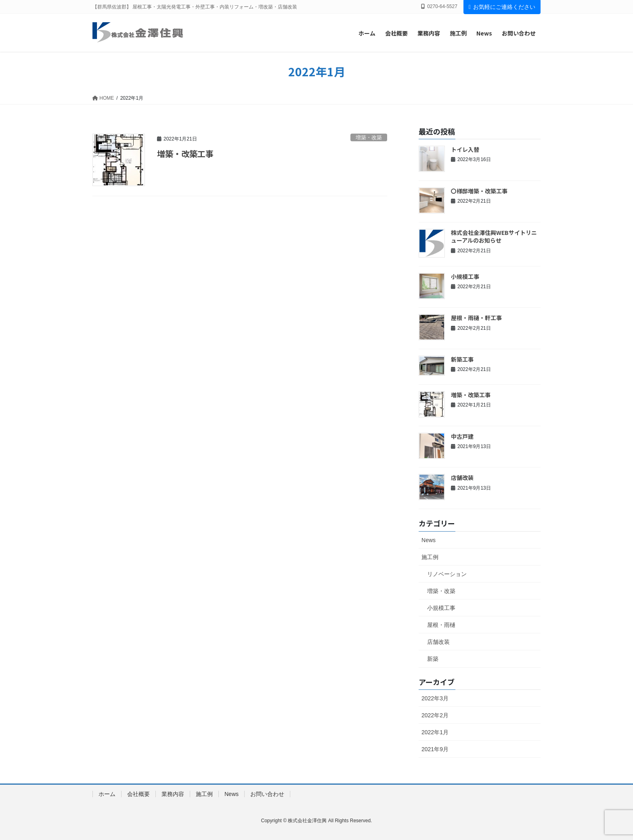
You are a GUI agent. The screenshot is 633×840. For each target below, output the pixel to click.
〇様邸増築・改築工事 (479, 191)
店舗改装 (462, 478)
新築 (433, 659)
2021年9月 (435, 749)
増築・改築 (369, 137)
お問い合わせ (267, 794)
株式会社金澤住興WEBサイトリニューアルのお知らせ (494, 237)
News (429, 540)
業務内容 (173, 794)
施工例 (430, 557)
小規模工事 (465, 277)
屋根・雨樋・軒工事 (476, 318)
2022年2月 (435, 715)
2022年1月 (435, 732)
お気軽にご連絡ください (502, 7)
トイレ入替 (465, 149)
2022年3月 (435, 698)
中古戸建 (462, 436)
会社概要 (138, 794)
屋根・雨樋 (441, 625)
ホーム (107, 794)
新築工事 (462, 359)
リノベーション (447, 574)
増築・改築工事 (185, 154)
